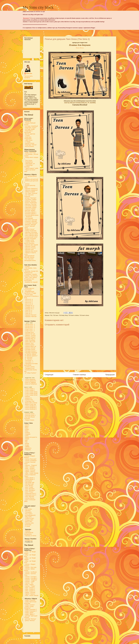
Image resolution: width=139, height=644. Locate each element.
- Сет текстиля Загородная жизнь (30, 260)
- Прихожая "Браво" (31, 207)
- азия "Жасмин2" (30, 490)
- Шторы (27, 184)
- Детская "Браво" (30, 210)
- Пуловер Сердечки (31, 353)
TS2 (51, 315)
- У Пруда (27, 142)
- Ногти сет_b (29, 301)
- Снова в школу (29, 367)
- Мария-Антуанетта (31, 437)
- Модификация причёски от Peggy (30, 292)
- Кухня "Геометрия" (31, 203)
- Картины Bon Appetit (31, 245)
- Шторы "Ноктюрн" (30, 198)
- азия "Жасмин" (29, 489)
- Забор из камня (30, 192)
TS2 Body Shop (63, 315)
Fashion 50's (29, 400)
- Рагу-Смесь (28, 514)
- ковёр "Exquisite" (30, 600)
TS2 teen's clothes (74, 315)
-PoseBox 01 (28, 540)
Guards (27, 266)
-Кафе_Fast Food (30, 153)
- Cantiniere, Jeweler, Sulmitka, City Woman (31, 275)
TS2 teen (56, 315)
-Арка (26, 228)
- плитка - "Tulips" (30, 586)
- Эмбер (27, 447)
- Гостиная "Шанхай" (31, 220)
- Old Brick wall (29, 484)
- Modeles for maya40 (31, 282)
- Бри (26, 440)
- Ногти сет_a (29, 299)
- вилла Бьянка (29, 146)
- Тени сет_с (28, 313)
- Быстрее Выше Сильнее (30, 418)
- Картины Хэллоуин (31, 232)
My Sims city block (38, 7)
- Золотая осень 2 (30, 415)
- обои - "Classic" (30, 467)
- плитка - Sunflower (31, 572)
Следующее (49, 375)
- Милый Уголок (29, 143)
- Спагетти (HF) (29, 518)
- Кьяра (27, 445)
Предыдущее (110, 375)
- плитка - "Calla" (30, 581)
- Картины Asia (29, 249)
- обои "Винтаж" (29, 497)
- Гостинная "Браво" (31, 206)
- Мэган (27, 443)
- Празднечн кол (29, 368)
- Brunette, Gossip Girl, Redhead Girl (31, 272)
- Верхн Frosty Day (30, 404)
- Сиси (26, 436)
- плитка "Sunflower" (31, 461)
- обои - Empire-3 (30, 591)
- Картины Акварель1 (31, 189)
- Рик (26, 442)
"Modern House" (29, 229)
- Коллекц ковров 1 (30, 212)
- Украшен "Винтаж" (31, 316)
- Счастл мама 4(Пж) (31, 393)
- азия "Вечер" (29, 486)
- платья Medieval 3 (30, 409)
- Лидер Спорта (29, 420)
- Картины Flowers (30, 248)
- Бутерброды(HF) (30, 515)
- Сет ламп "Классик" (31, 193)
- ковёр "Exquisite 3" (31, 611)
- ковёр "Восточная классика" (30, 602)
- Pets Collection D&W (31, 234)
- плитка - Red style (30, 567)
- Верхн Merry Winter (31, 403)
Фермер (27, 531)
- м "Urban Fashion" (30, 373)
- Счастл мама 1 (29, 389)
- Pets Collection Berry (31, 235)
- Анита (27, 425)
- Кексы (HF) (28, 522)
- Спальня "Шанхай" (31, 221)
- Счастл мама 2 (30, 390)
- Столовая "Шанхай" (31, 223)
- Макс (26, 431)
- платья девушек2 (30, 381)
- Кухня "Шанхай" (30, 226)
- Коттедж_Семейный (31, 126)
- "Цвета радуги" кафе (31, 168)
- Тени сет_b (28, 312)
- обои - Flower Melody (31, 473)
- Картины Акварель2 (31, 190)
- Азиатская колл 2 (30, 493)
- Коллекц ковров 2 (30, 214)
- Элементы (28, 217)
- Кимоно (27, 397)
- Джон (26, 426)
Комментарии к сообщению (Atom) (85, 380)
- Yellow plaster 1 (29, 478)
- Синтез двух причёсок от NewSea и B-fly (31, 296)
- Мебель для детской (31, 179)
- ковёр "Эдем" (29, 613)
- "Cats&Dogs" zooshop (29, 166)
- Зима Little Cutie (30, 342)
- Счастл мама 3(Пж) (31, 392)
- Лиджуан (28, 450)
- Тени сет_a (28, 310)
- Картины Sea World (31, 251)
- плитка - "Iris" (29, 583)
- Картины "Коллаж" (31, 204)
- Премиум (28, 121)
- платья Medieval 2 (30, 407)
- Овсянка (27, 511)
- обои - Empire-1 (30, 588)
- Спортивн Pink (29, 401)
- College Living (29, 240)
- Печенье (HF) (29, 523)
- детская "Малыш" (30, 619)
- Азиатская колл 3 (30, 495)
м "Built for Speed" (31, 354)
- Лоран (27, 439)
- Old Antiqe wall (29, 482)
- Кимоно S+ (28, 398)
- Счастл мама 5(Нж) (31, 395)
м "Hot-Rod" (29, 357)
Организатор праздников (29, 533)
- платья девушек (30, 379)
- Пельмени (28, 512)
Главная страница (79, 375)
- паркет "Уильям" (30, 470)
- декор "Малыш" (30, 620)
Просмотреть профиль (28, 77)
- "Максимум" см (30, 164)
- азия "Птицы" (29, 492)
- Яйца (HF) (28, 517)
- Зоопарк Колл (29, 332)
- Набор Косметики (30, 231)
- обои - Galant (29, 585)
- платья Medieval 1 (30, 406)
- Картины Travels (30, 246)
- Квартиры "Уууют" (30, 128)
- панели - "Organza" (31, 465)
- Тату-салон (28, 160)
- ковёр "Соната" (30, 605)
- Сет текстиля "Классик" (29, 196)
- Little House (28, 140)
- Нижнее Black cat (30, 346)
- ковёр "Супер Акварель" (29, 607)
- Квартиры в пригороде (28, 132)
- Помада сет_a (29, 306)
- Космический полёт (31, 237)
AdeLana (29, 73)
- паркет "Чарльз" (30, 472)
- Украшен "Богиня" (30, 315)
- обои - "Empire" (30, 468)
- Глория (27, 135)
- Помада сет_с (29, 309)
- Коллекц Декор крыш (31, 215)
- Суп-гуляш (28, 509)
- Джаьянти (28, 448)
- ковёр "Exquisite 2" (31, 610)
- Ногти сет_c (28, 302)
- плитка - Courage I (31, 577)
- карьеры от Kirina (30, 536)
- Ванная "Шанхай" (30, 224)
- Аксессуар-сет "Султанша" (29, 289)
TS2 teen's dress (84, 315)
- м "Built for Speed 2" (31, 356)
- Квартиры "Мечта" (31, 145)
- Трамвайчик (29, 162)
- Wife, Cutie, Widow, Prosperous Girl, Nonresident (31, 279)
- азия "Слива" (29, 487)
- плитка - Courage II (31, 578)
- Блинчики (28, 525)
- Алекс (27, 429)
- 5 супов (27, 526)
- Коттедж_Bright (29, 129)
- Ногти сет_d (29, 304)
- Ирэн (26, 428)
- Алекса (27, 432)
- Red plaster (28, 481)
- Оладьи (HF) (29, 520)
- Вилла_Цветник (30, 134)
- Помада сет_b (29, 307)
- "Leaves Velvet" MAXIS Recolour (29, 242)
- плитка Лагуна (29, 498)
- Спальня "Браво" (30, 209)
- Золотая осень (29, 414)
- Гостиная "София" (30, 199)
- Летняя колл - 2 (30, 326)
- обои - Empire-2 (30, 589)
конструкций (29, 218)
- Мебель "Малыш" (30, 201)
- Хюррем (27, 434)
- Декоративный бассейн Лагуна (29, 257)
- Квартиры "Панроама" (28, 138)
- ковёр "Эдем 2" (29, 614)
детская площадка (30, 239)
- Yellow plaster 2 (29, 479)
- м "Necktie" (28, 359)
